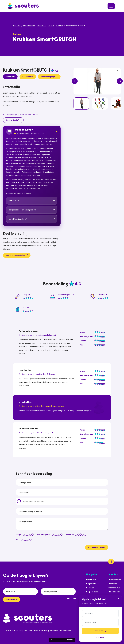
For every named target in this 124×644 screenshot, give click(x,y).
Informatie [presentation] (10, 77)
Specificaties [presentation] (28, 77)
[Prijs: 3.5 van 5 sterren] (28, 540)
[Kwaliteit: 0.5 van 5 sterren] (76, 534)
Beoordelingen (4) (49, 77)
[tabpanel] (32, 96)
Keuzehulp (91, 588)
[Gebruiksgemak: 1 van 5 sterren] (53, 534)
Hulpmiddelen (29, 25)
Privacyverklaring (41, 630)
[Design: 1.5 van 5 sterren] (25, 534)
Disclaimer (28, 630)
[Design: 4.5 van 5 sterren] (32, 534)
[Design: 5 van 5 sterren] (33, 534)
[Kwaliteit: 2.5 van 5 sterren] (80, 534)
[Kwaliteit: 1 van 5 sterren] (77, 534)
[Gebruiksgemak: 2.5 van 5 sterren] (56, 534)
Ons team (113, 584)
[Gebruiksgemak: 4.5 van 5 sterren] (61, 534)
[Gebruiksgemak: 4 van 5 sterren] (60, 534)
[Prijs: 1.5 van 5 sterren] (23, 540)
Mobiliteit (42, 25)
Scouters (17, 25)
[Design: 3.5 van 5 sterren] (30, 534)
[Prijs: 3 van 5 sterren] (27, 540)
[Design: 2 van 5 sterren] (26, 534)
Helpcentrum (92, 592)
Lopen (51, 25)
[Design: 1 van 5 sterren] (24, 534)
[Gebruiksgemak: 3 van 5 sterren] (58, 534)
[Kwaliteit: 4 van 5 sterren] (83, 534)
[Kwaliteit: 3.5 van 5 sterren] (82, 534)
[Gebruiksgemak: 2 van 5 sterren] (55, 534)
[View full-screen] (117, 71)
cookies (61, 640)
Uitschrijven (71, 598)
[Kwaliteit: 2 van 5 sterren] (79, 534)
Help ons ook (114, 592)
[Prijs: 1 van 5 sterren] (22, 540)
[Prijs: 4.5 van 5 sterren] (30, 540)
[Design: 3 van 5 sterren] (29, 534)
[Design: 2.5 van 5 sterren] (28, 534)
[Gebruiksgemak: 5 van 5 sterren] (62, 534)
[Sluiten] (118, 598)
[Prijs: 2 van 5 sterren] (24, 540)
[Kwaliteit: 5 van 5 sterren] (85, 534)
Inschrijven (12, 599)
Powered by (60, 630)
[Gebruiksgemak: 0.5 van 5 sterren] (52, 534)
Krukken (60, 25)
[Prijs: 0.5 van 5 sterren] (21, 540)
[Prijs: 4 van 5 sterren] (29, 540)
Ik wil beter (91, 580)
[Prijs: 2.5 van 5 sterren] (25, 540)
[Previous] (75, 81)
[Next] (120, 81)
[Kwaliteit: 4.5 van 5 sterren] (84, 534)
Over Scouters (115, 580)
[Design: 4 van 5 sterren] (31, 534)
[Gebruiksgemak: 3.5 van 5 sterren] (59, 534)
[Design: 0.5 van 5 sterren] (23, 534)
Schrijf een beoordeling (17, 255)
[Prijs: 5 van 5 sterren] (31, 540)
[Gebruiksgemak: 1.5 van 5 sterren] (54, 534)
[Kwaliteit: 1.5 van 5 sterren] (78, 534)
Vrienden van (114, 588)
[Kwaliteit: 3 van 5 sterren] (81, 534)
